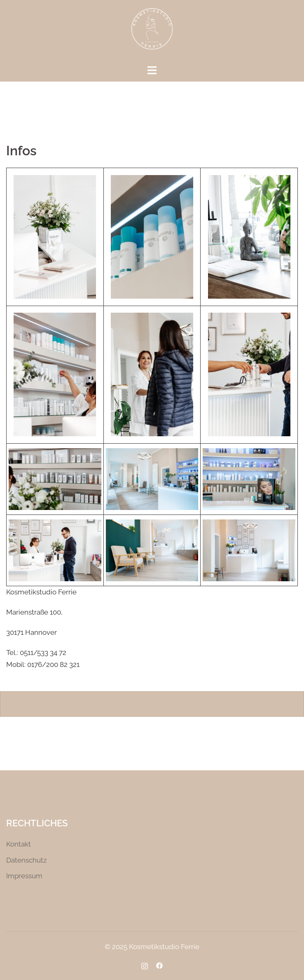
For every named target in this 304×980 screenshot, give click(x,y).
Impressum (24, 876)
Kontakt (19, 844)
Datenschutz (26, 860)
